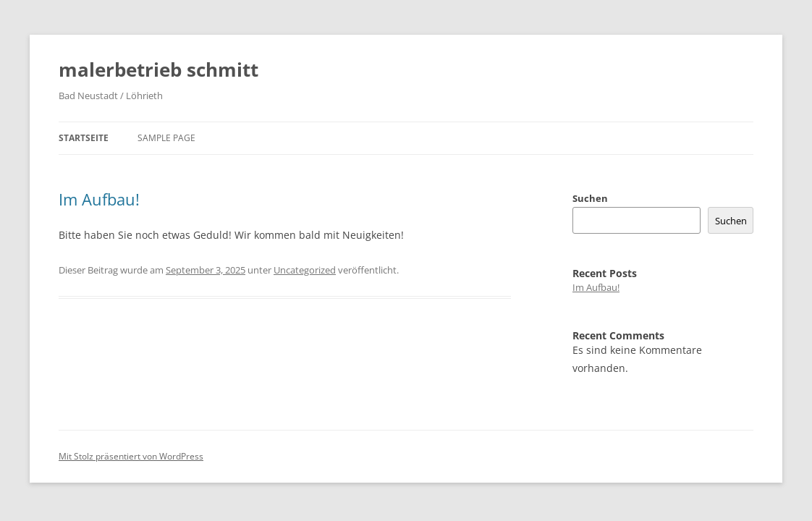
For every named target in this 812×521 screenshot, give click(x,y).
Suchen (590, 198)
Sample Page (166, 138)
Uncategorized (305, 270)
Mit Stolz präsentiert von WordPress (131, 456)
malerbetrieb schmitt (158, 69)
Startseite (84, 138)
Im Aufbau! (99, 199)
